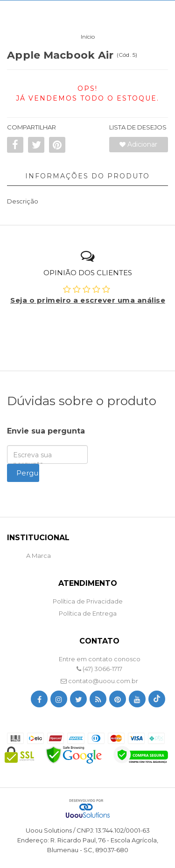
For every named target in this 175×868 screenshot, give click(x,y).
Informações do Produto (87, 176)
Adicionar (138, 144)
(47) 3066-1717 (99, 669)
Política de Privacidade (88, 601)
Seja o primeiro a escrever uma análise (88, 300)
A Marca (38, 556)
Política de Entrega (88, 613)
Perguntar (28, 473)
